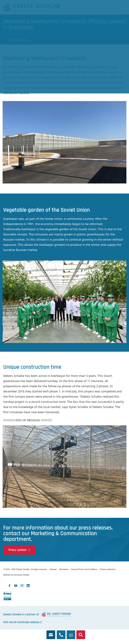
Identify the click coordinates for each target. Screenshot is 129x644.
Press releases (17, 39)
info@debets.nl (51, 633)
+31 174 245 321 (61, 633)
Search (81, 633)
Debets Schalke (32, 7)
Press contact (18, 550)
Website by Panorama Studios (16, 575)
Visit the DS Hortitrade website (21, 622)
